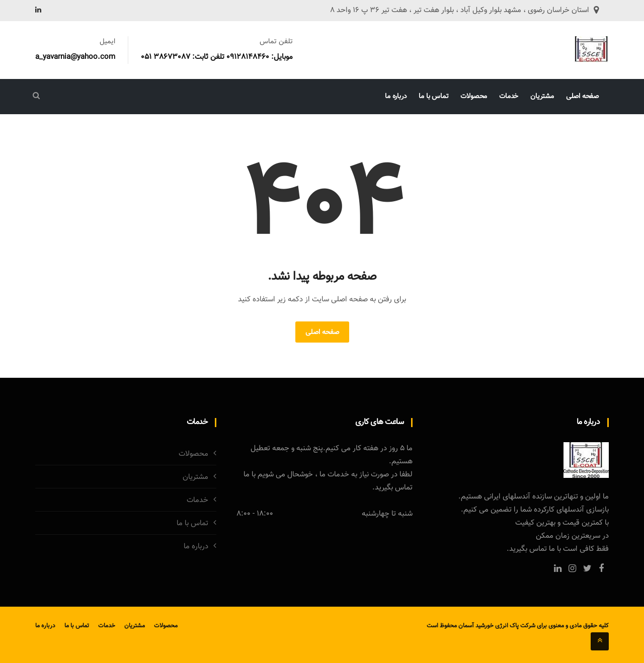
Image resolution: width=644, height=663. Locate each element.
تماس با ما (433, 97)
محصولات (474, 97)
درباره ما (396, 97)
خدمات (509, 97)
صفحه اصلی (582, 97)
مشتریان (542, 97)
